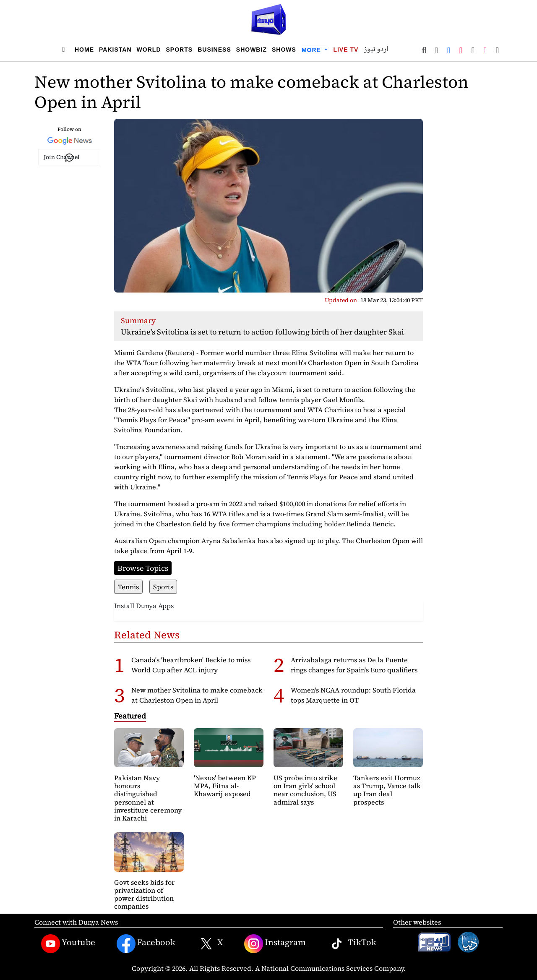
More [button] (312, 50)
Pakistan (115, 50)
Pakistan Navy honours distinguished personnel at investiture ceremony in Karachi (148, 798)
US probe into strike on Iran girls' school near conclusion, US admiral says (305, 790)
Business (214, 50)
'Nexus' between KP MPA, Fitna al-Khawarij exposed (225, 786)
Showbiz (252, 50)
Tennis (128, 587)
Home (84, 50)
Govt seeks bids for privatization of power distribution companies (144, 894)
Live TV (346, 50)
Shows (284, 50)
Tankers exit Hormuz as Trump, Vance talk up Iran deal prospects (387, 790)
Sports (180, 50)
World (149, 50)
